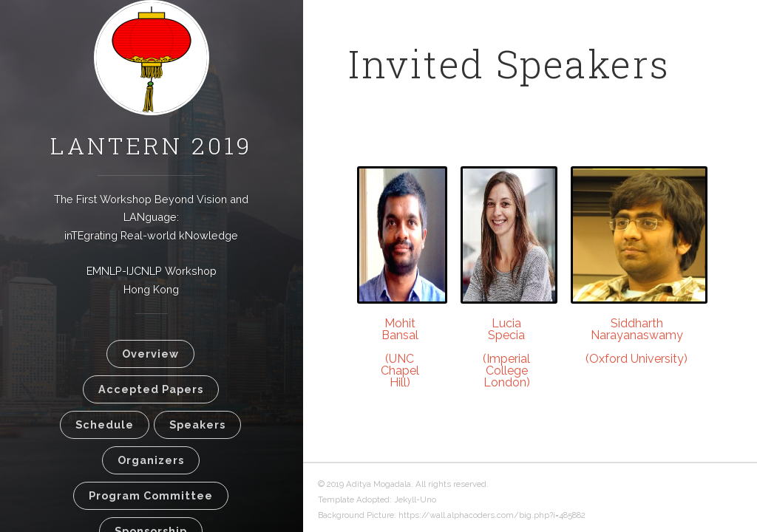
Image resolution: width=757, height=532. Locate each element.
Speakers (197, 424)
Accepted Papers (151, 389)
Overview (150, 354)
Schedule (105, 424)
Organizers (151, 460)
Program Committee (151, 495)
